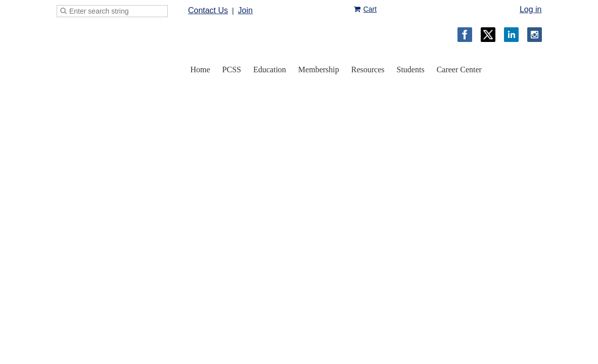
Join (245, 10)
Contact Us (208, 10)
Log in (531, 9)
